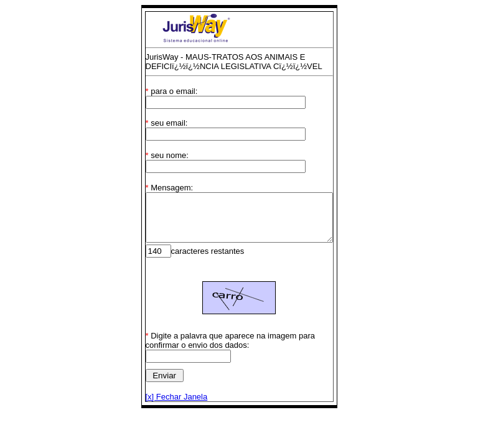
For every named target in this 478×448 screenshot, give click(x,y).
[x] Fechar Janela (166, 406)
